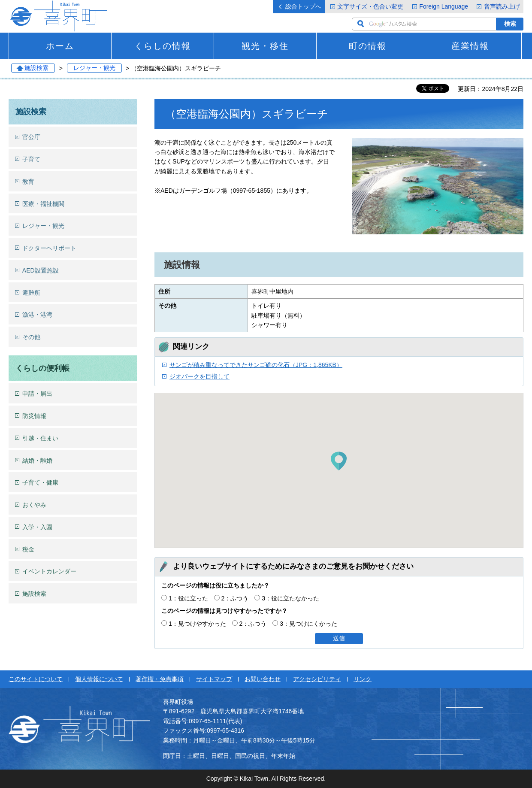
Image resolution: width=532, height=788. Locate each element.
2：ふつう (235, 598)
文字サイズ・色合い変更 (370, 6)
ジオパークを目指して (199, 376)
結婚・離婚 (37, 461)
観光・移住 (265, 46)
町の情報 (368, 46)
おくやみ (34, 505)
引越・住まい (40, 438)
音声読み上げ (502, 6)
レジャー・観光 (94, 68)
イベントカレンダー (49, 571)
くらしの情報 (163, 46)
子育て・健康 (40, 482)
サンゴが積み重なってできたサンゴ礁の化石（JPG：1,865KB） (256, 365)
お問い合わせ (263, 679)
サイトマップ (214, 679)
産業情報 (470, 46)
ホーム (60, 46)
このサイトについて (36, 679)
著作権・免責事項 (160, 679)
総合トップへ (303, 6)
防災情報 (34, 416)
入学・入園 (37, 527)
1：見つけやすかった (197, 624)
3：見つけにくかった (308, 624)
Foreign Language (444, 6)
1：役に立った (188, 598)
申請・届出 (37, 394)
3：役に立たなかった (290, 598)
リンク (363, 679)
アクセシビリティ (317, 679)
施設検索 (36, 68)
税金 (28, 549)
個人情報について (99, 679)
